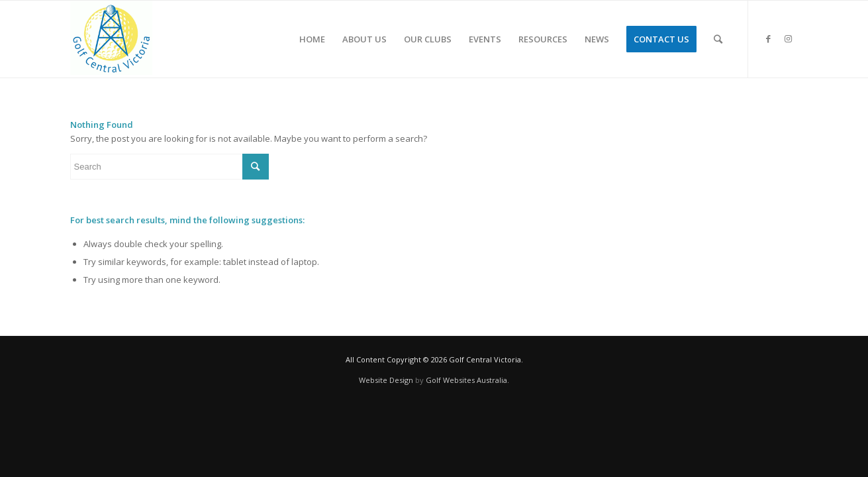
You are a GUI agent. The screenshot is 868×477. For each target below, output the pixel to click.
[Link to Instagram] (789, 38)
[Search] (718, 39)
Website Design (386, 380)
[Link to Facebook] (769, 38)
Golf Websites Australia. (467, 380)
